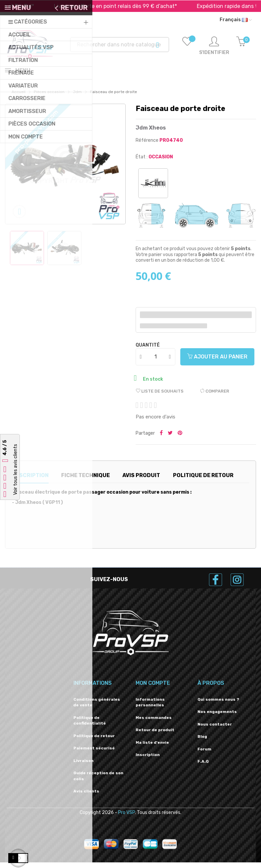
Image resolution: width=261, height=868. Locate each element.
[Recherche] (120, 45)
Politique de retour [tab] (203, 481)
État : (142, 163)
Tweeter (170, 439)
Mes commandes (154, 723)
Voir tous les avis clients (15, 470)
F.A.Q (203, 767)
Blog (202, 742)
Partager (161, 439)
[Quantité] (156, 362)
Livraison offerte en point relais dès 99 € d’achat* (125, 6)
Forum (204, 755)
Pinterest (180, 439)
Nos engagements (217, 717)
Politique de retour (94, 741)
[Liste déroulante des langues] (236, 20)
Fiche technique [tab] (86, 481)
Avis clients (86, 797)
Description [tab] (30, 481)
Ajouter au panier (217, 362)
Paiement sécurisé (94, 754)
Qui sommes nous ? (218, 705)
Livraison (84, 766)
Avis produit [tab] (141, 481)
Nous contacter (215, 730)
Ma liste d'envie (152, 748)
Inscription (148, 760)
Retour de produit (155, 735)
